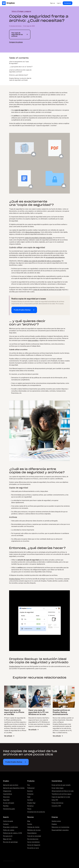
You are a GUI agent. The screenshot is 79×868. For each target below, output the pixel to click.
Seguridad (6, 800)
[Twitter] (4, 856)
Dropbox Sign (31, 803)
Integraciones (7, 791)
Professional (31, 788)
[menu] (75, 3)
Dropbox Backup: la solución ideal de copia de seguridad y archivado (20, 79)
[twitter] (10, 47)
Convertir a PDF (56, 806)
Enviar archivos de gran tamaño (61, 785)
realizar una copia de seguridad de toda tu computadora (42, 261)
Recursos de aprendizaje (10, 842)
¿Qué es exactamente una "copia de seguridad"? (19, 62)
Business (30, 791)
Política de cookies (9, 830)
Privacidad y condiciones (10, 827)
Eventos (30, 824)
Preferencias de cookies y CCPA (12, 833)
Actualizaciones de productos (36, 812)
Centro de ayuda (8, 821)
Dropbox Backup (15, 579)
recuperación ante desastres (55, 257)
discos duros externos (33, 232)
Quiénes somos (56, 821)
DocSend (30, 800)
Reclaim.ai (30, 806)
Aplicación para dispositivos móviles (14, 788)
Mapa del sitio (7, 839)
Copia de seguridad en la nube (61, 797)
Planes (29, 809)
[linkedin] (16, 47)
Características (8, 794)
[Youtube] (14, 856)
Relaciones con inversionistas (60, 827)
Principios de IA (8, 836)
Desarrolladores (32, 833)
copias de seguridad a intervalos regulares (38, 238)
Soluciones (6, 797)
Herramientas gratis (9, 809)
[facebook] (13, 47)
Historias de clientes (33, 827)
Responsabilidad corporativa (60, 830)
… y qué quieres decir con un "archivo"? (21, 67)
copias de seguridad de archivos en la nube (47, 290)
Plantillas (6, 806)
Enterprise (30, 794)
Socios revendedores (33, 842)
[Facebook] (9, 856)
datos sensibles (33, 340)
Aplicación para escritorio (11, 785)
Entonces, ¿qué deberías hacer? (19, 75)
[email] (19, 47)
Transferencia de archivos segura (61, 794)
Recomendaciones (33, 839)
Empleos (54, 824)
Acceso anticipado (9, 803)
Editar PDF (55, 800)
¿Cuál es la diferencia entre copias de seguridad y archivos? (20, 71)
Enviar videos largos (58, 788)
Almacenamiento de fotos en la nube (63, 791)
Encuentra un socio (33, 848)
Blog (29, 821)
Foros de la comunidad (34, 836)
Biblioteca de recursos (34, 830)
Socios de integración (34, 845)
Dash (29, 797)
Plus (29, 785)
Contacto (6, 824)
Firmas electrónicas (57, 803)
